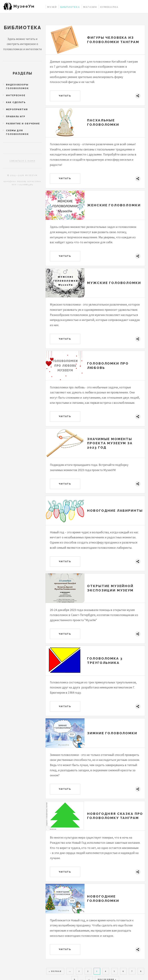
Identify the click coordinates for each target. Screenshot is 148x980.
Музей (52, 7)
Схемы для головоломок (17, 132)
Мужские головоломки (114, 283)
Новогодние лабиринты (115, 510)
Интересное (16, 95)
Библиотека (70, 7)
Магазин (90, 7)
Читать (65, 96)
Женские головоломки (114, 205)
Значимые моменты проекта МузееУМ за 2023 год (110, 443)
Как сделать (16, 102)
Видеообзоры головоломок (17, 86)
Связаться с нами (22, 161)
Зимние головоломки (112, 733)
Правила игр (16, 116)
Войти (142, 7)
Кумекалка (109, 7)
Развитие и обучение (23, 124)
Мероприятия (17, 109)
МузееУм (24, 6)
